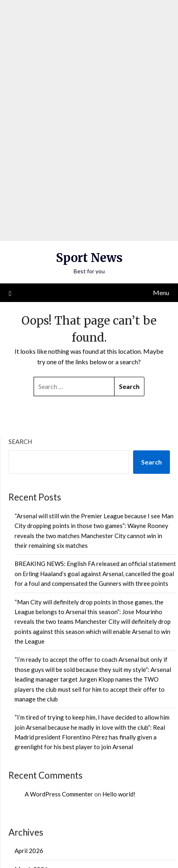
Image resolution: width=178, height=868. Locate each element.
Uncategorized (34, 815)
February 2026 (35, 768)
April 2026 (29, 731)
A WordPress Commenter (59, 674)
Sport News (89, 138)
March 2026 (31, 749)
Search (20, 322)
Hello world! (119, 674)
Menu (161, 173)
